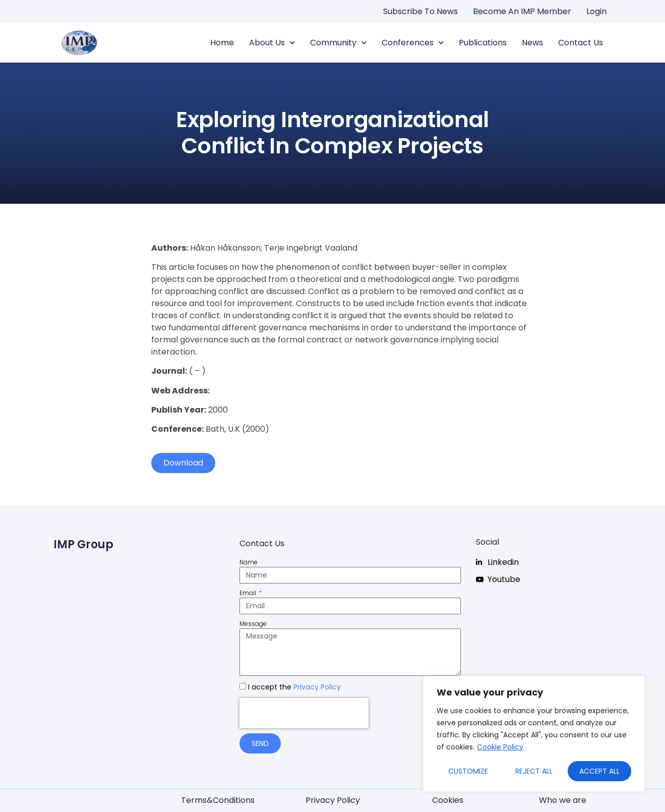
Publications (483, 43)
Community (338, 43)
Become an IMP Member (522, 11)
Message (253, 624)
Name (249, 562)
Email (249, 593)
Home (222, 43)
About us (272, 43)
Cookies (448, 800)
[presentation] (304, 713)
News (532, 43)
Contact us (581, 43)
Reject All (534, 771)
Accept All (599, 771)
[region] (534, 734)
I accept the (294, 687)
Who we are (563, 800)
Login (596, 11)
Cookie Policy (500, 747)
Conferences (413, 43)
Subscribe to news (420, 11)
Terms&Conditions (218, 800)
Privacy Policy (317, 687)
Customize (468, 771)
